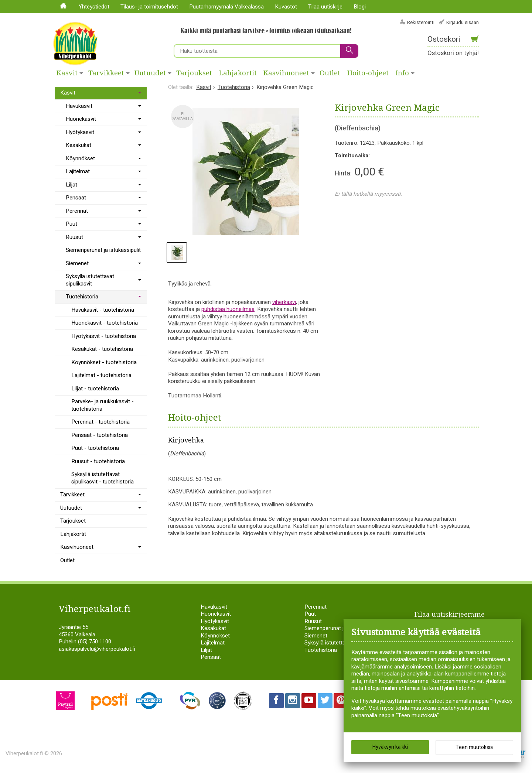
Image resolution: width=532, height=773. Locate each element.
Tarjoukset (194, 73)
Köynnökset (80, 158)
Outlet (330, 73)
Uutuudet (150, 73)
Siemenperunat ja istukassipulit (103, 250)
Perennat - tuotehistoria (100, 422)
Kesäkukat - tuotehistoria (102, 349)
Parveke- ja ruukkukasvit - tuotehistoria (103, 405)
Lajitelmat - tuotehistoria (101, 375)
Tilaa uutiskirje (325, 7)
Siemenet (77, 263)
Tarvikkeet (106, 73)
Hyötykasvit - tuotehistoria (104, 336)
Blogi (360, 7)
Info (402, 73)
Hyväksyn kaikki (390, 747)
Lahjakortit (238, 73)
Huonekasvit (81, 119)
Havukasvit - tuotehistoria (103, 310)
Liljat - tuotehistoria (95, 389)
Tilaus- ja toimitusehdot (149, 7)
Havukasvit (79, 106)
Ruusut (74, 237)
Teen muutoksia (474, 747)
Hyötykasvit (80, 132)
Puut (71, 224)
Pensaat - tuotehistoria (100, 435)
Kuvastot (286, 7)
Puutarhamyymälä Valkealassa (226, 7)
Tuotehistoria (82, 297)
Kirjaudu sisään (463, 22)
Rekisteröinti (421, 22)
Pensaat (76, 198)
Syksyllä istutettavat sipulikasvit (90, 280)
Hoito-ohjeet (368, 73)
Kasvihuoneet (286, 73)
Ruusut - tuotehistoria (98, 461)
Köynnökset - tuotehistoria (104, 362)
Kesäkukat (79, 145)
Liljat (71, 185)
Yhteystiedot (94, 7)
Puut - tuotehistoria (95, 448)
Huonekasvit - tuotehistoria (105, 323)
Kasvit (67, 73)
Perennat (77, 211)
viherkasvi (284, 302)
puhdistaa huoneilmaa (228, 309)
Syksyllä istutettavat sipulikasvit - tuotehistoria (103, 478)
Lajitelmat (78, 171)
